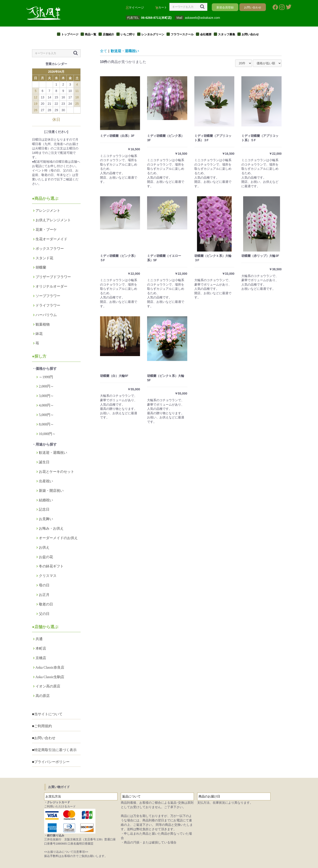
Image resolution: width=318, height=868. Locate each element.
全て (104, 51)
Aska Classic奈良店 (50, 667)
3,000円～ (46, 396)
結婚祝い (46, 500)
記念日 (44, 509)
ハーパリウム (46, 315)
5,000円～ (46, 415)
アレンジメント (48, 211)
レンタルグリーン (153, 34)
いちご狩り (128, 34)
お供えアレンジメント (53, 220)
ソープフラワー (48, 296)
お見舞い (46, 519)
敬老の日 (46, 604)
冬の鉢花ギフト (51, 566)
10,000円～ (47, 434)
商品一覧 (91, 34)
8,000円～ (46, 424)
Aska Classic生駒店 (50, 677)
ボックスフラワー (50, 249)
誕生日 (44, 462)
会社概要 (206, 34)
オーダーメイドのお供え (58, 538)
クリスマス (48, 576)
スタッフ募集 (227, 34)
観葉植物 (43, 324)
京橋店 (41, 658)
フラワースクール (182, 34)
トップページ (70, 34)
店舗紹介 (108, 34)
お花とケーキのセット (57, 472)
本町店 (41, 648)
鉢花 (39, 334)
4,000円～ (46, 405)
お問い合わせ (250, 34)
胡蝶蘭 (41, 267)
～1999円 (46, 377)
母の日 (44, 585)
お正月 (44, 595)
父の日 (44, 614)
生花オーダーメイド (51, 239)
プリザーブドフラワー (53, 277)
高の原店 (43, 696)
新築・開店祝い (51, 491)
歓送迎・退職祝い (53, 453)
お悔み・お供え (51, 528)
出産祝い (46, 481)
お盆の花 (46, 557)
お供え (44, 547)
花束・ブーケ (46, 230)
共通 (39, 639)
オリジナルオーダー (51, 286)
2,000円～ (46, 386)
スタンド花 (44, 258)
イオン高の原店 (48, 686)
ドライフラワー (48, 305)
